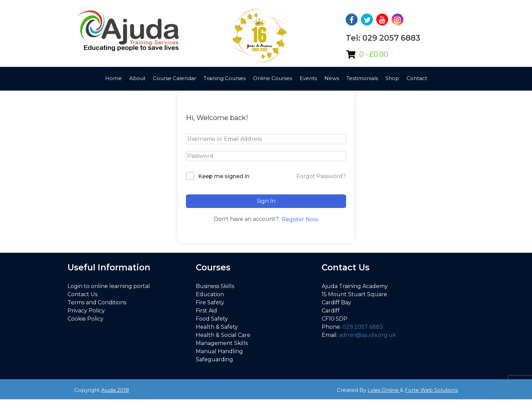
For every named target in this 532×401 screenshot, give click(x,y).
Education (210, 294)
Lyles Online (384, 390)
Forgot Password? (321, 176)
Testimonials (362, 78)
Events (308, 78)
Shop (392, 78)
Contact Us (82, 294)
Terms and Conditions (97, 302)
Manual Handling (219, 351)
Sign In (266, 201)
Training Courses (225, 78)
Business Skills (215, 286)
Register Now (300, 219)
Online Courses (273, 78)
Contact (417, 78)
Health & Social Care (223, 335)
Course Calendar (175, 78)
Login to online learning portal (109, 286)
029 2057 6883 (363, 327)
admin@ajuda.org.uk (367, 335)
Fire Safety (210, 302)
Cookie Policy (85, 319)
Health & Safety (217, 327)
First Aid (206, 311)
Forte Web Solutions (431, 390)
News (332, 78)
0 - (374, 54)
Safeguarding (214, 359)
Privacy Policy (86, 311)
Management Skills (222, 343)
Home (113, 78)
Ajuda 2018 (115, 390)
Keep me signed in (224, 176)
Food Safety (212, 319)
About (137, 78)
